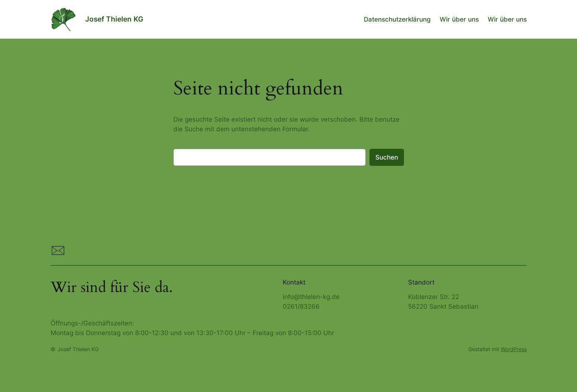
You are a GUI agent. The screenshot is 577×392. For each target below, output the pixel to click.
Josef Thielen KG (114, 19)
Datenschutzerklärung (397, 19)
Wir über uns (459, 19)
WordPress (514, 349)
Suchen (387, 157)
